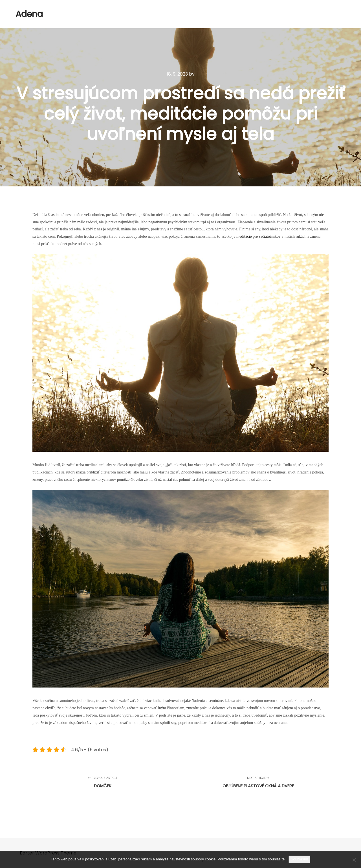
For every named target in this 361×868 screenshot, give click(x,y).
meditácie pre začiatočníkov (258, 236)
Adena (29, 14)
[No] (354, 860)
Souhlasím (299, 859)
